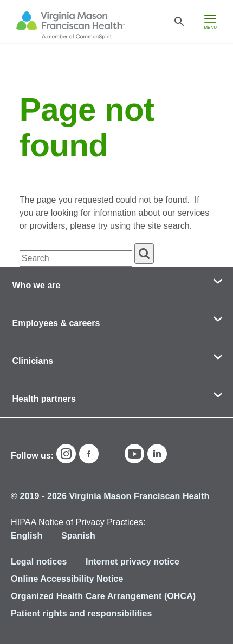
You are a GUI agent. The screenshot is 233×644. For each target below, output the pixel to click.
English (27, 536)
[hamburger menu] (210, 22)
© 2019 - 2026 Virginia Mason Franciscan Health (110, 496)
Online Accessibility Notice (67, 579)
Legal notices (39, 562)
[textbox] (76, 258)
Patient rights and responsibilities (81, 613)
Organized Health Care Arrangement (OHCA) (103, 596)
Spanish (78, 536)
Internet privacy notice (132, 562)
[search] (144, 254)
